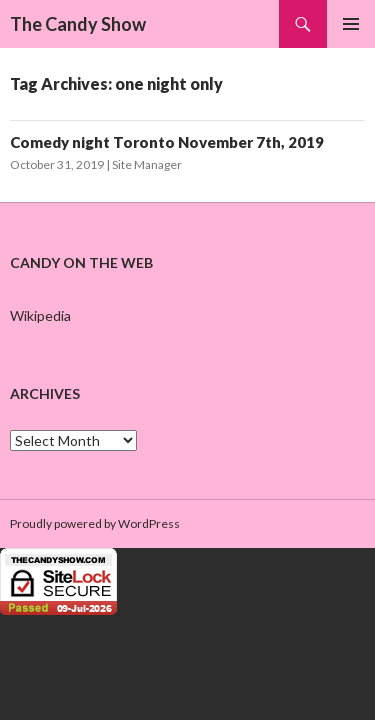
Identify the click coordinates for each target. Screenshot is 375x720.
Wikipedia (40, 315)
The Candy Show (78, 24)
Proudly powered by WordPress (95, 523)
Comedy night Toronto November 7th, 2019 (167, 142)
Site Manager (147, 164)
